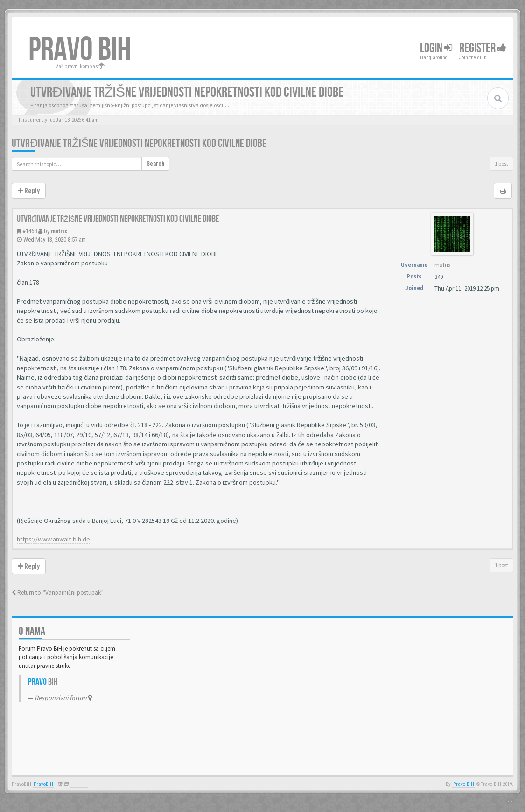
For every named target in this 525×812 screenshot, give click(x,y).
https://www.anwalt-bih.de (53, 539)
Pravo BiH (464, 784)
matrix (59, 231)
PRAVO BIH (80, 50)
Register (483, 48)
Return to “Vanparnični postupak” (58, 593)
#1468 (30, 231)
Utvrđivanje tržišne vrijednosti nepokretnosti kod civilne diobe (139, 143)
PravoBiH (43, 784)
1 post (501, 163)
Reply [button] (29, 191)
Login (436, 48)
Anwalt (79, 784)
